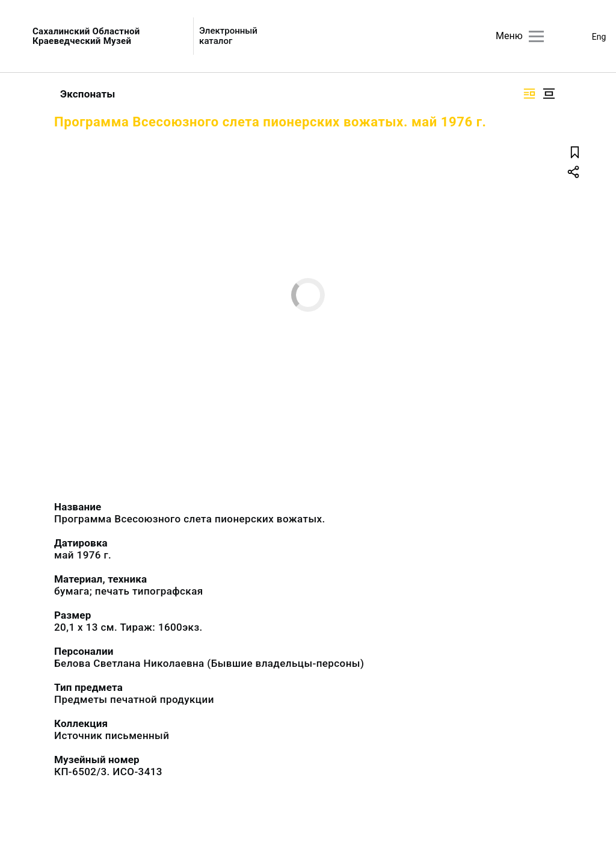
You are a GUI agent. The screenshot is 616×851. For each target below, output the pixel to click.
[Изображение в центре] (549, 94)
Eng (599, 37)
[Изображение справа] (529, 94)
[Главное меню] (536, 36)
